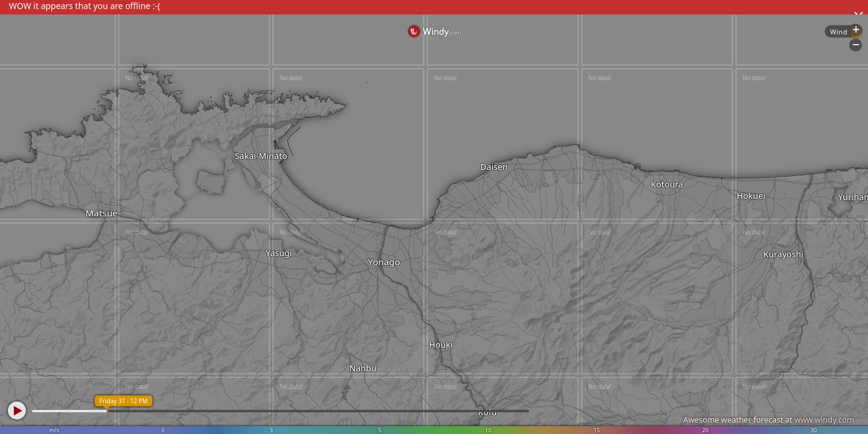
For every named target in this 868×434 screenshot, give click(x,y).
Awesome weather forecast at (769, 420)
